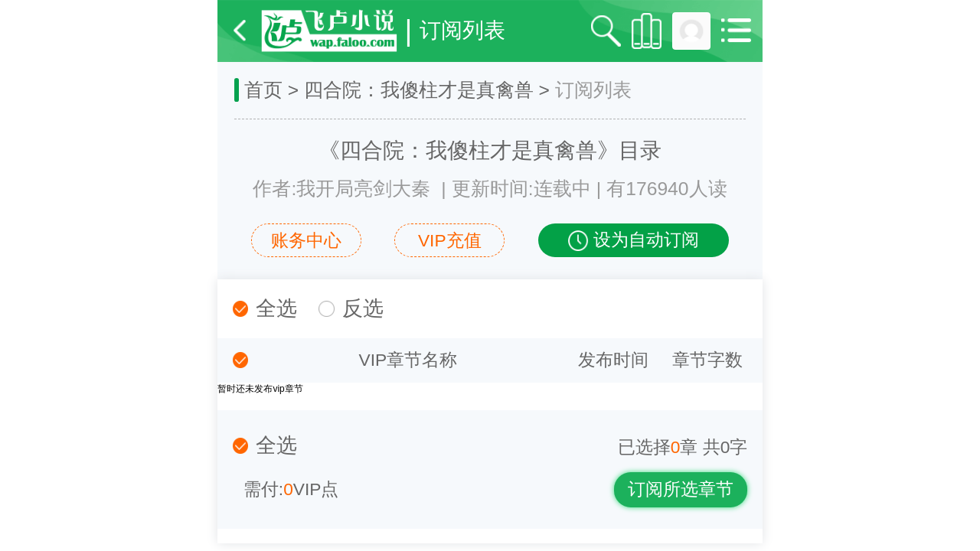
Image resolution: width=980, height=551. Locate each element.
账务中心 (306, 240)
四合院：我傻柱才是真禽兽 (419, 90)
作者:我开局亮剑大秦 (341, 189)
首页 (263, 90)
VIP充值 (450, 240)
